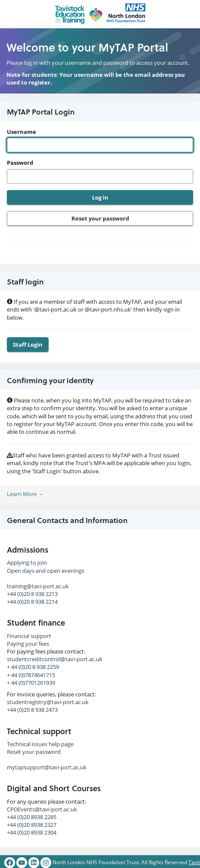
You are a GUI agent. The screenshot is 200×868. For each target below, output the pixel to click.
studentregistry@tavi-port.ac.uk (48, 702)
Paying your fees (28, 644)
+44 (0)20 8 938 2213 (32, 594)
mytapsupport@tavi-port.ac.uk (47, 767)
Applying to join (27, 563)
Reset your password (100, 218)
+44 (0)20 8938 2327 (32, 825)
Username (22, 132)
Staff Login (28, 345)
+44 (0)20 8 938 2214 (32, 602)
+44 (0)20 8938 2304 (32, 832)
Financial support (29, 636)
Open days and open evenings (46, 571)
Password (20, 163)
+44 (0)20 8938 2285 (32, 817)
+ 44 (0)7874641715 (31, 675)
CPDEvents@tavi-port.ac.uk (42, 809)
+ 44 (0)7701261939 (31, 683)
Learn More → (25, 494)
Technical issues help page (40, 744)
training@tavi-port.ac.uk (38, 586)
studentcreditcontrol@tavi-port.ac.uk (55, 659)
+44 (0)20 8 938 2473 (32, 710)
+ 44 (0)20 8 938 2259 (33, 667)
